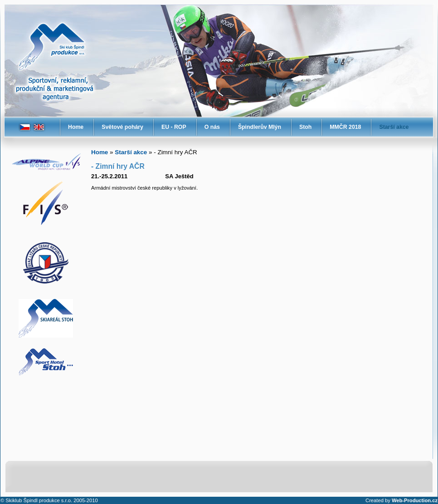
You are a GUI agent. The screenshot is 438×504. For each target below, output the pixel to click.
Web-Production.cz (415, 500)
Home (76, 127)
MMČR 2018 (345, 127)
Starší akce (394, 127)
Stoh (305, 127)
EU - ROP (174, 127)
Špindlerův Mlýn (260, 127)
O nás (212, 127)
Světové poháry (122, 127)
